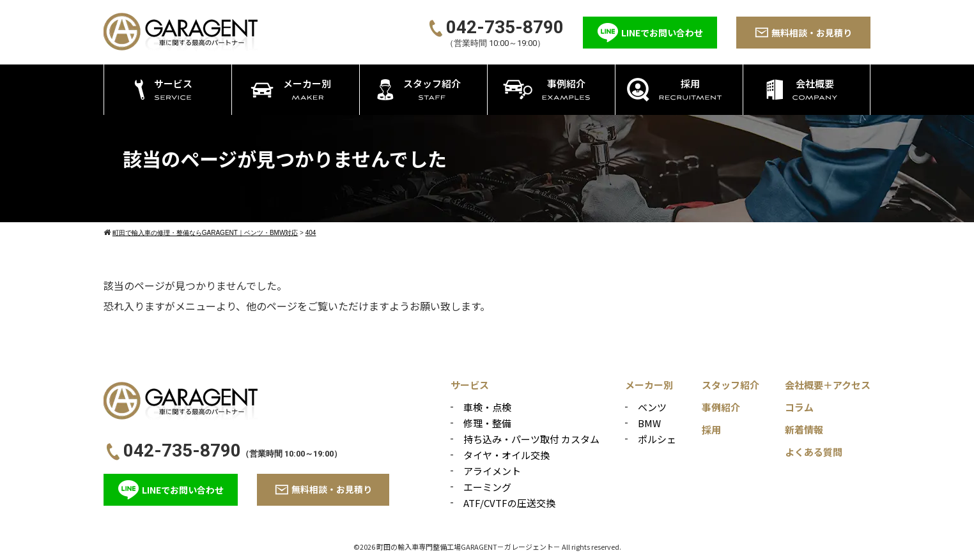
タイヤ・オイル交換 (506, 455)
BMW (649, 423)
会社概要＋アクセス (828, 385)
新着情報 (804, 429)
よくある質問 (814, 452)
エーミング (487, 487)
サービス (470, 385)
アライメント (492, 471)
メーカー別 (649, 385)
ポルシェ (657, 439)
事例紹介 (721, 407)
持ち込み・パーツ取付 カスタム (531, 439)
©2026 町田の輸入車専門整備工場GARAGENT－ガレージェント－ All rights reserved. (487, 547)
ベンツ (652, 407)
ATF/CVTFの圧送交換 (509, 503)
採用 (711, 429)
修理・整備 (487, 423)
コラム (799, 407)
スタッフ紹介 (730, 385)
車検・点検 (487, 407)
